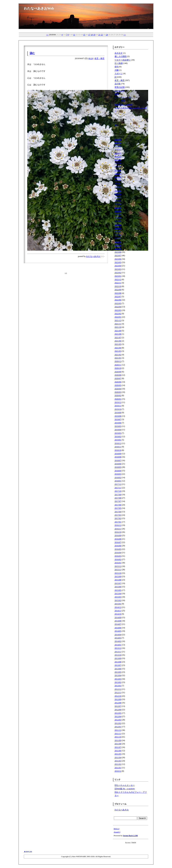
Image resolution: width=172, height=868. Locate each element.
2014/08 (118, 621)
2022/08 (118, 293)
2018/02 (118, 478)
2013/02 (118, 682)
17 (89, 35)
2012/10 (118, 696)
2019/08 (118, 416)
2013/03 (118, 679)
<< (47, 35)
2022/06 (118, 300)
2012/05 (118, 713)
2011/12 (118, 730)
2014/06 (118, 628)
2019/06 (118, 423)
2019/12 (118, 402)
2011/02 (118, 764)
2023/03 (118, 269)
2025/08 (118, 170)
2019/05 (118, 426)
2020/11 (118, 365)
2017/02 (118, 518)
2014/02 (118, 641)
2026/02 (118, 150)
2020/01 (118, 399)
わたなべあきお (93, 256)
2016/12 (118, 525)
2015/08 (118, 580)
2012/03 (118, 720)
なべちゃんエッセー (124, 97)
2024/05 (118, 221)
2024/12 (118, 198)
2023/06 (118, 259)
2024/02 (118, 232)
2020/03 (118, 392)
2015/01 (118, 604)
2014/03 (118, 638)
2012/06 (118, 710)
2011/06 (118, 751)
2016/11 (118, 529)
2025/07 (118, 174)
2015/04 (118, 594)
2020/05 (118, 385)
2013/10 (118, 655)
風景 (123, 101)
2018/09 (118, 454)
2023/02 (118, 273)
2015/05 (118, 590)
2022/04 (118, 307)
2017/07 (118, 501)
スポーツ (119, 74)
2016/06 (118, 546)
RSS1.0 (116, 829)
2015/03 (118, 597)
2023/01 (118, 276)
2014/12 (118, 607)
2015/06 (118, 587)
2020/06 (118, 382)
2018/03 (118, 474)
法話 (117, 94)
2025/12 (118, 157)
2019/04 (118, 430)
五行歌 (118, 84)
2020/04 (118, 389)
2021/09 (118, 331)
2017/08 (118, 498)
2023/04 (118, 266)
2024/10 (118, 204)
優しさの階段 (121, 56)
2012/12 (118, 689)
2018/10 (118, 450)
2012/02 (118, 723)
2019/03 (118, 433)
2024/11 (118, 201)
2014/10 (118, 614)
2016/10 (118, 532)
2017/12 (118, 484)
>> (125, 35)
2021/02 (118, 355)
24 (107, 35)
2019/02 (118, 437)
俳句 (117, 67)
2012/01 (118, 727)
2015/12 (118, 566)
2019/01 (118, 440)
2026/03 (118, 146)
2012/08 (118, 703)
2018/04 (118, 471)
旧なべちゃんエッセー (125, 785)
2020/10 (118, 368)
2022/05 (118, 303)
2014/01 (118, 645)
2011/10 (118, 737)
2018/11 (118, 447)
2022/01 (118, 317)
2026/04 (118, 143)
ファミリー (120, 91)
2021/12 (118, 320)
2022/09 (118, 290)
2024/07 (118, 215)
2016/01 (118, 563)
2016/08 (118, 539)
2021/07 (118, 338)
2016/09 (118, 535)
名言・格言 (99, 58)
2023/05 (118, 262)
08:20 (91, 58)
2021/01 (118, 358)
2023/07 (118, 256)
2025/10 (118, 163)
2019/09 (118, 413)
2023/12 (118, 238)
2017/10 (118, 491)
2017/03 (118, 515)
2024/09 (118, 208)
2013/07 (118, 665)
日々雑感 (119, 63)
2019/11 (118, 406)
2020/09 (118, 372)
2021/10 (118, 327)
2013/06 (118, 669)
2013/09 (118, 658)
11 (74, 35)
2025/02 (118, 191)
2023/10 (118, 245)
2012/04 (118, 716)
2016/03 (118, 556)
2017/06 (118, 505)
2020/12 (118, 361)
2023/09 (118, 249)
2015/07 (118, 583)
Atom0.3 (117, 832)
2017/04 (118, 512)
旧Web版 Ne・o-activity (125, 789)
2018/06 (118, 464)
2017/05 (118, 508)
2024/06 (118, 218)
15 (84, 35)
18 (92, 35)
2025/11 (118, 160)
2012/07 (118, 706)
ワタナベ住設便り (123, 60)
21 (99, 35)
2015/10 (118, 573)
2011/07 (118, 747)
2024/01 (118, 235)
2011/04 (118, 757)
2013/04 (118, 675)
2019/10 (118, 409)
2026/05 (118, 139)
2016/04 (118, 553)
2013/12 (118, 648)
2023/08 (118, 252)
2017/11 (118, 488)
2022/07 (118, 297)
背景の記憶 (120, 87)
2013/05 (118, 672)
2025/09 (118, 167)
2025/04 (118, 184)
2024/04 (118, 225)
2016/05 (118, 549)
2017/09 (118, 495)
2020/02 (118, 395)
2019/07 (118, 419)
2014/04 (118, 635)
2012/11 (118, 693)
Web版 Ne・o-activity (124, 104)
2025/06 (118, 177)
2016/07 (118, 542)
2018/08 (118, 457)
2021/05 (118, 344)
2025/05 (118, 180)
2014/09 (118, 618)
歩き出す (119, 53)
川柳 (117, 70)
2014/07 (118, 624)
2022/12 (118, 279)
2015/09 (118, 576)
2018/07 (118, 460)
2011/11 (118, 734)
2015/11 (118, 570)
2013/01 (118, 686)
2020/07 (118, 378)
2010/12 (118, 771)
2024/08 (118, 211)
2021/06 (118, 341)
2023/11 (118, 242)
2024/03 (118, 228)
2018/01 (118, 481)
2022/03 (118, 310)
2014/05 (118, 631)
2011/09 (118, 740)
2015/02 (118, 600)
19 (94, 35)
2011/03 (118, 761)
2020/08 (118, 375)
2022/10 (118, 286)
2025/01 (118, 194)
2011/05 (118, 754)
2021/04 (118, 348)
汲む (32, 53)
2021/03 (118, 351)
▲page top (28, 851)
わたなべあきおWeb (39, 8)
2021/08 (118, 334)
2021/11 (118, 324)
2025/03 (118, 187)
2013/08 (118, 662)
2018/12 (118, 443)
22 (102, 35)
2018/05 (118, 467)
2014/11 (118, 611)
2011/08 (118, 744)
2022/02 (118, 314)
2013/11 (118, 652)
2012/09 (118, 699)
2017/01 (118, 522)
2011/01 (118, 768)
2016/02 (118, 559)
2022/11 (118, 283)
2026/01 (118, 153)
